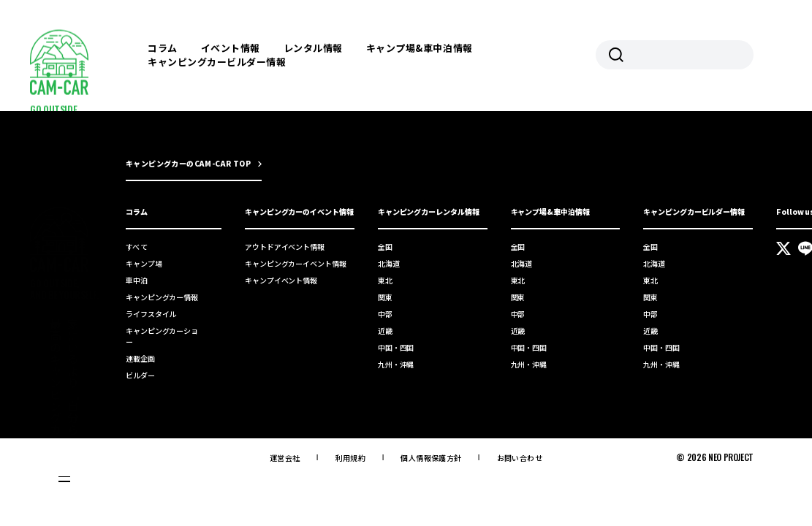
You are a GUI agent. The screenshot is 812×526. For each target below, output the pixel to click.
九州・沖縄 (396, 364)
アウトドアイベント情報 (285, 247)
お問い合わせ (520, 458)
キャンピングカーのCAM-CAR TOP (188, 163)
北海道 (389, 263)
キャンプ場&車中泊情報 (420, 48)
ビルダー (140, 375)
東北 (385, 280)
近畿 (385, 331)
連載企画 (140, 358)
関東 (385, 297)
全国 (385, 247)
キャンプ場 (144, 263)
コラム (163, 48)
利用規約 (351, 458)
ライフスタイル (151, 314)
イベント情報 (231, 48)
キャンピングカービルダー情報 (217, 62)
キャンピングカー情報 (162, 297)
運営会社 (285, 458)
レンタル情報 (313, 48)
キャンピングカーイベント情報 (296, 263)
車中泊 (137, 280)
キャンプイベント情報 (281, 280)
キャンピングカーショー (162, 336)
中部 (385, 314)
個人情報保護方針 (431, 458)
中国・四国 (396, 347)
